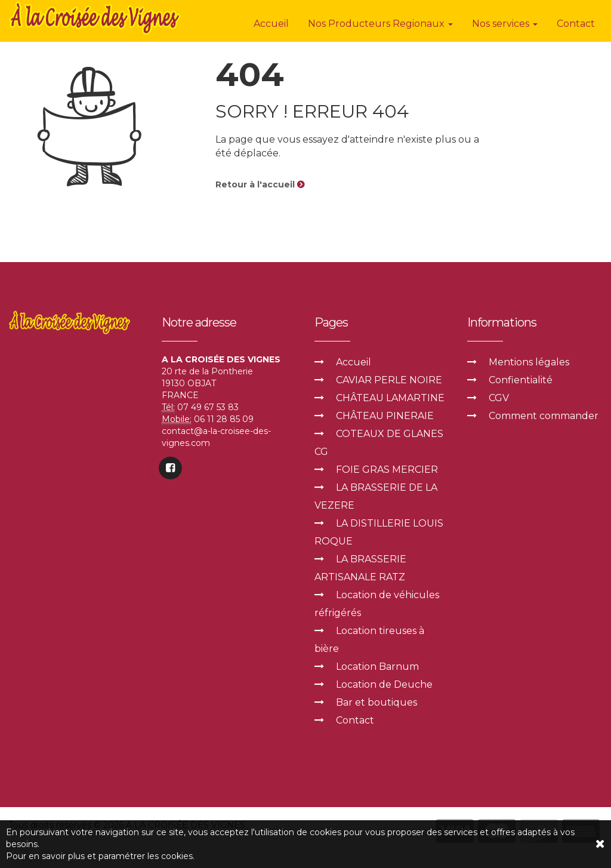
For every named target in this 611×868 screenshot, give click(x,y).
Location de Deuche (384, 684)
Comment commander (544, 416)
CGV (499, 398)
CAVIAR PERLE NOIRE (389, 380)
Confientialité (521, 380)
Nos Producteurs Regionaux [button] (380, 24)
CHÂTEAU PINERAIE (385, 416)
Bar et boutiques (377, 702)
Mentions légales (529, 362)
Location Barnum (377, 667)
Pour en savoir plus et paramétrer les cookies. (100, 856)
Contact (576, 24)
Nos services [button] (505, 24)
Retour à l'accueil (260, 184)
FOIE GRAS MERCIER (387, 470)
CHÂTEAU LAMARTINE (390, 398)
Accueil (271, 24)
